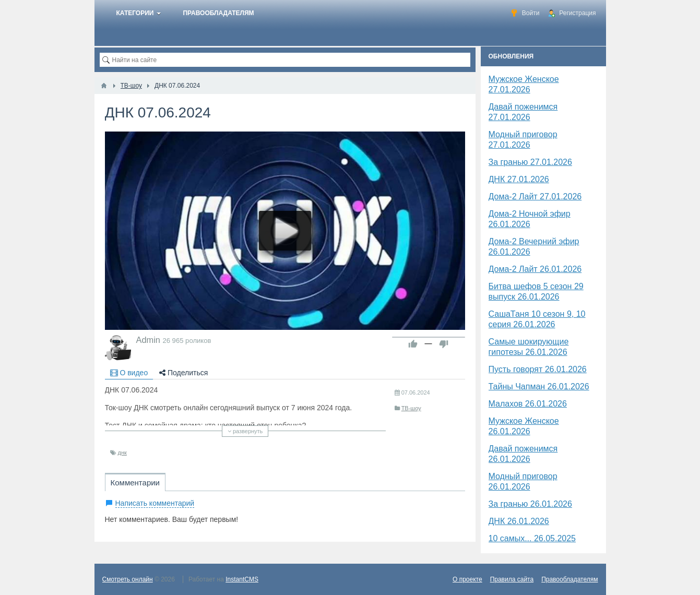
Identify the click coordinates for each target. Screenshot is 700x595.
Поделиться (183, 373)
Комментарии (135, 483)
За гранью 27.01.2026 (530, 162)
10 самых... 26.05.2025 (532, 538)
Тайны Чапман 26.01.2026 (539, 386)
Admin (148, 340)
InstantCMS (242, 579)
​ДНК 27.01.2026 (519, 179)
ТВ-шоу (411, 408)
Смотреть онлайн (128, 579)
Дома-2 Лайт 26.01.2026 (535, 269)
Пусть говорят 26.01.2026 (538, 369)
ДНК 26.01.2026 (519, 521)
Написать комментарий (155, 503)
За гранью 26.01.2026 (530, 504)
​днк (122, 453)
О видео (129, 373)
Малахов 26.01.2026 (528, 404)
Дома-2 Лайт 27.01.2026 (535, 197)
